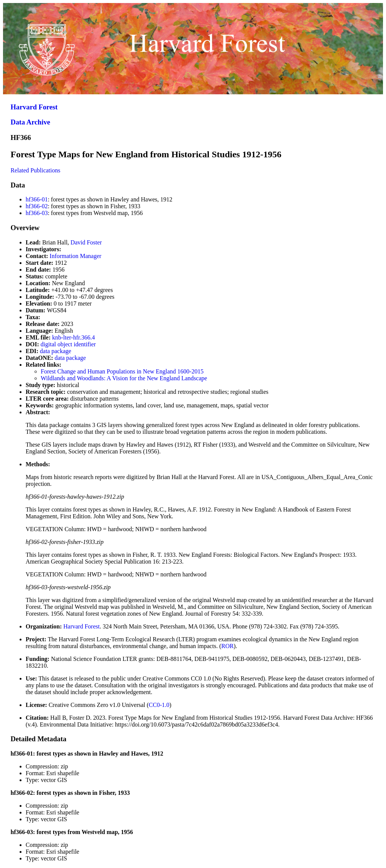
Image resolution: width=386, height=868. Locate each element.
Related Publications (35, 170)
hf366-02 (37, 206)
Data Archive (30, 122)
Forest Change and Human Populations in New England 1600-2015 (122, 371)
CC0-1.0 (159, 705)
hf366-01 (37, 199)
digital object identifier (68, 344)
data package (56, 351)
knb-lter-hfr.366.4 (73, 337)
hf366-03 (37, 213)
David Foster (86, 242)
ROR (227, 646)
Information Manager (76, 256)
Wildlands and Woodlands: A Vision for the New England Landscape (124, 378)
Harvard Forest (34, 107)
